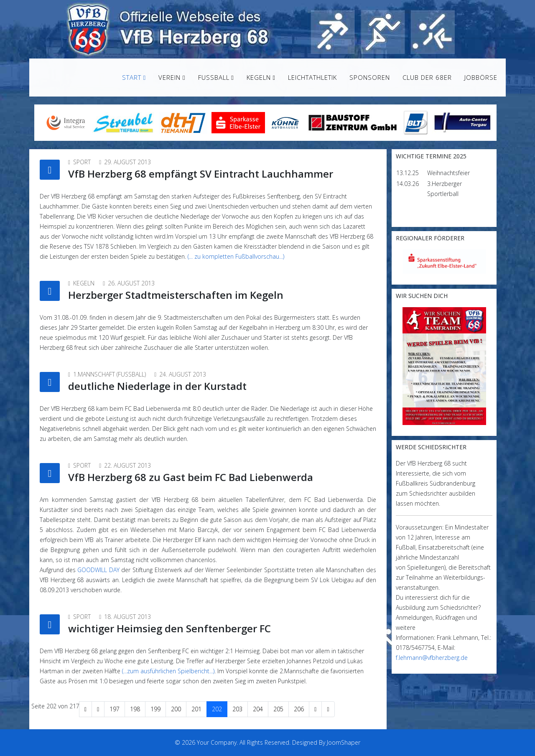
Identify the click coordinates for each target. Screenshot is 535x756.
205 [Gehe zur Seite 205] (278, 709)
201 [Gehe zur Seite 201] (196, 709)
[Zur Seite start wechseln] (85, 709)
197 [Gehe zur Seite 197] (115, 709)
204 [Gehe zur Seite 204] (258, 709)
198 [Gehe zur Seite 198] (135, 709)
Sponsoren (370, 77)
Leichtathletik (312, 77)
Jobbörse (481, 77)
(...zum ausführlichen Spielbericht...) (168, 671)
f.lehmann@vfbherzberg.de (432, 658)
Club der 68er (427, 77)
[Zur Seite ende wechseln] (328, 709)
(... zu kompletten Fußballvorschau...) (236, 256)
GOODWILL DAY (98, 570)
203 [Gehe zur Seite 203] (237, 709)
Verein (169, 77)
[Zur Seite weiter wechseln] (315, 709)
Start (132, 77)
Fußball (214, 77)
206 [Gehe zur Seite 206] (299, 709)
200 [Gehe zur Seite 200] (176, 709)
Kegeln (259, 77)
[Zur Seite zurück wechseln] (98, 709)
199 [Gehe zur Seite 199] (155, 709)
